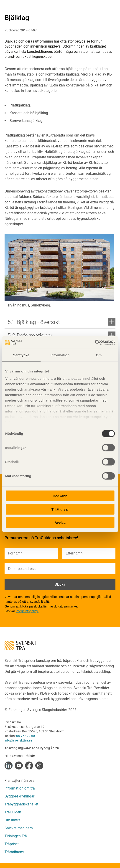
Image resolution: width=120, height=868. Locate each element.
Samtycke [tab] (21, 355)
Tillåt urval (60, 509)
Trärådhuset (14, 852)
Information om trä (20, 788)
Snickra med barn (19, 828)
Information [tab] (60, 355)
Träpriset (12, 844)
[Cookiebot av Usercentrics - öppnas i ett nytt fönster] (95, 342)
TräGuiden (13, 812)
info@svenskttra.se (18, 740)
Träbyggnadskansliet (21, 804)
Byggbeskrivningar (19, 796)
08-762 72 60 (26, 736)
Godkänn (60, 496)
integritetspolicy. (27, 611)
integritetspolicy (93, 416)
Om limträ (13, 820)
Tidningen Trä (16, 836)
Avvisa (60, 523)
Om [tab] (99, 355)
